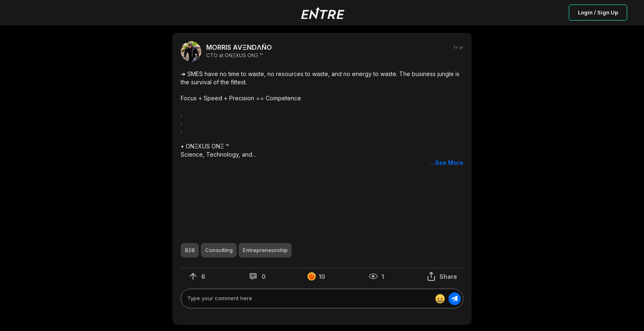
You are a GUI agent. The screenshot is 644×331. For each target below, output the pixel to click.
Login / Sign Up (598, 12)
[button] (322, 118)
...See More (447, 163)
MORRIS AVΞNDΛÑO (239, 47)
